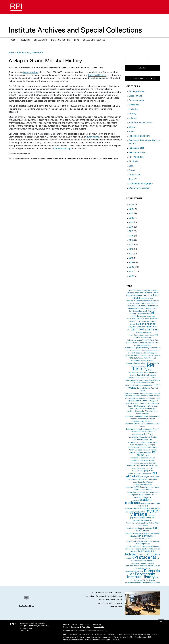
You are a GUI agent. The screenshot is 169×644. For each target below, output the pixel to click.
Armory (136, 393)
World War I (149, 319)
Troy (153, 388)
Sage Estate (141, 353)
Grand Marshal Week (42, 159)
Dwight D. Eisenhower (143, 426)
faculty (150, 326)
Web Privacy (85, 624)
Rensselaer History (144, 518)
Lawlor (142, 490)
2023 (131, 205)
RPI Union (94, 159)
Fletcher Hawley (142, 380)
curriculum (141, 327)
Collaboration (151, 424)
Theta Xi (146, 340)
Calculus (151, 343)
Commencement (137, 100)
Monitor (142, 398)
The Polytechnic (148, 303)
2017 (131, 231)
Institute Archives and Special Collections (75, 30)
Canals (142, 393)
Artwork (137, 424)
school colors (138, 403)
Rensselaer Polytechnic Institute (141, 553)
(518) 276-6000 (26, 628)
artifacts (150, 406)
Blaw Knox (148, 541)
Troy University (142, 440)
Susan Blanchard (139, 561)
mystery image (145, 513)
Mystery (133, 127)
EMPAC (136, 487)
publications (136, 401)
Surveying (143, 539)
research (154, 350)
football (139, 429)
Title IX (97, 624)
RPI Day (153, 301)
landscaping (143, 471)
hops (142, 568)
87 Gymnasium (140, 406)
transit (141, 372)
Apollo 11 (143, 563)
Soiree (134, 319)
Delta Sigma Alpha (141, 358)
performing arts (143, 492)
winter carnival (154, 583)
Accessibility (100, 627)
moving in (146, 450)
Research (25, 40)
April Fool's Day (135, 290)
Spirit (131, 166)
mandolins (145, 298)
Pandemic (137, 474)
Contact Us (24, 631)
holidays (133, 118)
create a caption (144, 308)
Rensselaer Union (137, 152)
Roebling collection (149, 416)
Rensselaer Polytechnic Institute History (144, 574)
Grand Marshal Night (62, 149)
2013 (131, 249)
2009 (131, 267)
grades (139, 348)
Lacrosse (138, 450)
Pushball (137, 416)
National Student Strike (144, 549)
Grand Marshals (31, 72)
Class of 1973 (145, 378)
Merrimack (154, 348)
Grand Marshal (22, 159)
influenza (136, 363)
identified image (142, 329)
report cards (149, 335)
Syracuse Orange (141, 583)
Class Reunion (136, 96)
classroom (150, 393)
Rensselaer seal (142, 301)
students (145, 523)
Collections (40, 40)
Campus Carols (147, 355)
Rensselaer (146, 474)
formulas (143, 447)
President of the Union (141, 350)
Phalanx (147, 533)
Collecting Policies (94, 40)
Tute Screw (144, 460)
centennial (148, 528)
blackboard (139, 528)
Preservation (139, 335)
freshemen (130, 512)
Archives (143, 343)
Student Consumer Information (77, 627)
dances (144, 345)
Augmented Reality (144, 442)
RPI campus (144, 536)
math (145, 311)
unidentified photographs (141, 184)
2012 (131, 253)
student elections (109, 159)
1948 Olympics (133, 343)
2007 (131, 276)
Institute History (60, 40)
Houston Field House (146, 296)
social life (137, 303)
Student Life (135, 175)
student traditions (138, 501)
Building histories (148, 306)
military (144, 363)
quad (141, 435)
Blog (77, 40)
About (14, 40)
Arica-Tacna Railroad (140, 375)
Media (75, 624)
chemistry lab (139, 566)
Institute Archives (143, 383)
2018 (131, 227)
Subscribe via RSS (143, 79)
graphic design (147, 396)
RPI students (144, 557)
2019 (131, 222)
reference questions (144, 453)
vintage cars (145, 503)
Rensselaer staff (137, 148)
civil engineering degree (142, 325)
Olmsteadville (135, 385)
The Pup (141, 319)
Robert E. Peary (148, 401)
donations (149, 408)
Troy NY (133, 179)
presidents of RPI (148, 385)
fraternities (141, 468)
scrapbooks (143, 458)
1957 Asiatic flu (134, 355)
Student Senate (141, 479)
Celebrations (138, 508)
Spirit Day (150, 353)
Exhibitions (134, 105)
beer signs (144, 463)
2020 (131, 218)
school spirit (143, 419)
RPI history (144, 367)
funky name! (93, 137)
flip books (136, 396)
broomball (146, 290)
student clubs (150, 403)
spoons (135, 372)
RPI (147, 434)
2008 (131, 271)
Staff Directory (116, 607)
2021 (131, 213)
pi (135, 301)
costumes (139, 293)
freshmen (136, 546)
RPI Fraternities (136, 157)
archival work (144, 321)
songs (139, 340)
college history (141, 445)
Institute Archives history (141, 123)
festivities (133, 109)
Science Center (144, 437)
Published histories (97, 75)
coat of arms (139, 408)
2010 (131, 262)
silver (138, 523)
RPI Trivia (133, 161)
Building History (136, 91)
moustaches (141, 432)
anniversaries (138, 541)
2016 (131, 236)
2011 (131, 258)
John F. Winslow (147, 411)
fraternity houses (147, 487)
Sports (132, 170)
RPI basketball (145, 495)
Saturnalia (141, 388)
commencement (144, 465)
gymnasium (147, 429)
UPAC (150, 479)
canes (143, 424)
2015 (131, 240)
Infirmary (146, 348)
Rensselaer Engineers (139, 136)
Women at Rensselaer (139, 188)
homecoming (145, 546)
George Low (138, 311)
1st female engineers (141, 391)
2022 (131, 209)
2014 (131, 245)
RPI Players (145, 477)
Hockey (132, 114)
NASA (132, 131)
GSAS (137, 411)
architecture (136, 306)
